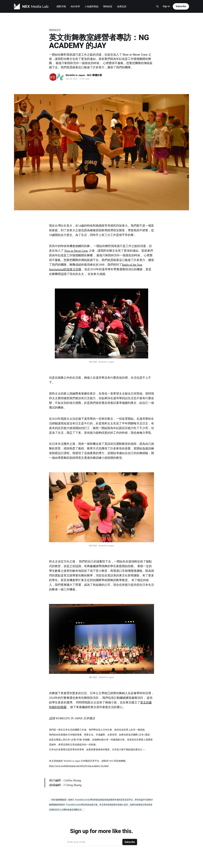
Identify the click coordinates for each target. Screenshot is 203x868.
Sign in (166, 6)
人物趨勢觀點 (92, 6)
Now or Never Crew (76, 251)
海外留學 (75, 6)
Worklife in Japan (76, 75)
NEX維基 (108, 6)
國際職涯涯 (55, 30)
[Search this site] (157, 6)
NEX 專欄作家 (95, 75)
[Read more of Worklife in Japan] (53, 77)
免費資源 (122, 6)
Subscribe (181, 6)
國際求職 (61, 6)
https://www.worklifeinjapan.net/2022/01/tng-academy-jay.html (79, 766)
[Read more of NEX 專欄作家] (60, 77)
